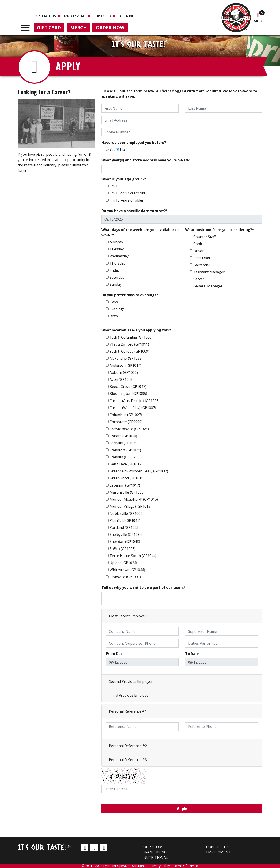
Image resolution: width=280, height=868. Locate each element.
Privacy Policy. (162, 866)
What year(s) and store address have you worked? (146, 160)
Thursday (118, 263)
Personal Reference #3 (128, 760)
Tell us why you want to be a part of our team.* (144, 587)
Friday (115, 270)
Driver (199, 251)
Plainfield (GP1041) (125, 520)
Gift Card (49, 28)
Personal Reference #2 (128, 746)
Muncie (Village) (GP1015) (131, 506)
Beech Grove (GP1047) (128, 387)
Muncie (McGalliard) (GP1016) (134, 499)
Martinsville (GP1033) (127, 492)
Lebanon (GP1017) (125, 485)
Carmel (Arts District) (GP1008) (135, 401)
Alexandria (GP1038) (126, 358)
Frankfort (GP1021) (125, 450)
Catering (126, 16)
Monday (116, 242)
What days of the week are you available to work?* (140, 232)
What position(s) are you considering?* (220, 230)
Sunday (116, 284)
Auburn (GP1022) (124, 372)
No (122, 150)
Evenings (117, 309)
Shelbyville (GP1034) (126, 535)
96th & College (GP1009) (129, 351)
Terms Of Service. (186, 866)
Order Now (110, 28)
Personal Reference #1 (128, 711)
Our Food (102, 16)
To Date (192, 654)
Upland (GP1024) (123, 563)
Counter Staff (204, 237)
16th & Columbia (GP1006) (131, 337)
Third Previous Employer (129, 695)
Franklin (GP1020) (124, 457)
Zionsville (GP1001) (125, 577)
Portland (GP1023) (125, 527)
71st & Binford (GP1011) (129, 344)
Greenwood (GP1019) (127, 478)
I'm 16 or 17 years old (127, 193)
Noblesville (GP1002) (127, 513)
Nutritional (156, 857)
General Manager (208, 286)
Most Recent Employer (128, 616)
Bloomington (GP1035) (128, 394)
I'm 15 (115, 186)
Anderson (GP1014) (125, 365)
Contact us (45, 16)
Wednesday (119, 256)
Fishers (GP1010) (123, 436)
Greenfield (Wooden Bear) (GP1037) (139, 471)
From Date (115, 654)
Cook (198, 244)
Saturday (117, 277)
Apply (182, 808)
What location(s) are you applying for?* (136, 330)
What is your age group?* (124, 179)
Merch (78, 28)
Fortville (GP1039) (124, 443)
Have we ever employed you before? (134, 143)
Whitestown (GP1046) (127, 570)
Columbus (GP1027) (126, 415)
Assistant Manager (209, 272)
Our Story (153, 847)
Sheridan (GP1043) (125, 542)
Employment (74, 16)
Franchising (155, 852)
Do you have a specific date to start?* (135, 211)
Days (114, 302)
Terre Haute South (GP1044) (133, 556)
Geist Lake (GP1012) (126, 464)
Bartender (202, 265)
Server (199, 279)
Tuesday (117, 249)
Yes (112, 150)
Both (114, 316)
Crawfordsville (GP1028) (129, 429)
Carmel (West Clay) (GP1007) (133, 408)
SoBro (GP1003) (123, 549)
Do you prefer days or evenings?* (131, 295)
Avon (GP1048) (122, 379)
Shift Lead (202, 258)
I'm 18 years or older (127, 200)
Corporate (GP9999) (126, 422)
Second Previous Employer (131, 681)
